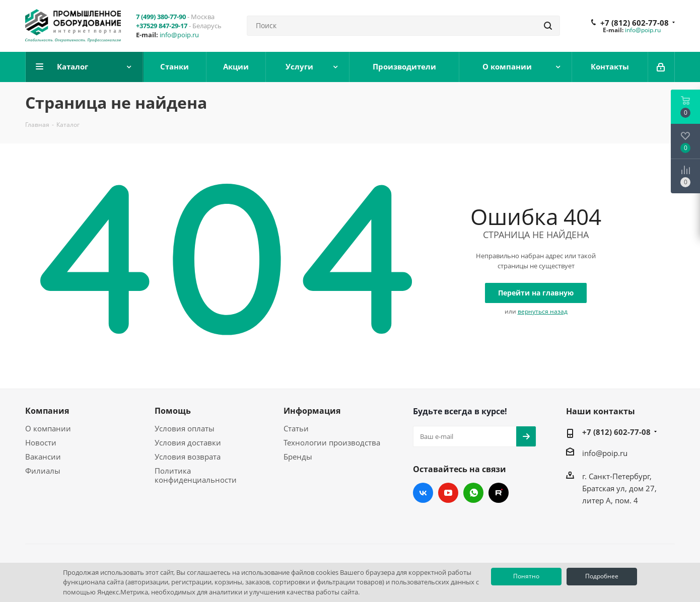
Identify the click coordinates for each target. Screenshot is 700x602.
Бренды (298, 457)
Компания (47, 411)
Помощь (173, 411)
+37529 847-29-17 (162, 26)
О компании (48, 428)
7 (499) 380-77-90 (161, 17)
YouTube (448, 493)
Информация (312, 411)
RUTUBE (499, 493)
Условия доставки (188, 442)
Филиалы (43, 471)
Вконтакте (423, 493)
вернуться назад (543, 311)
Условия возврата (188, 457)
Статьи (296, 428)
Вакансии (43, 457)
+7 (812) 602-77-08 (635, 23)
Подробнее (602, 576)
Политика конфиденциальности (196, 475)
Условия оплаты (185, 428)
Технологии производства (332, 442)
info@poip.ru (179, 35)
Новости (41, 442)
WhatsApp (473, 493)
